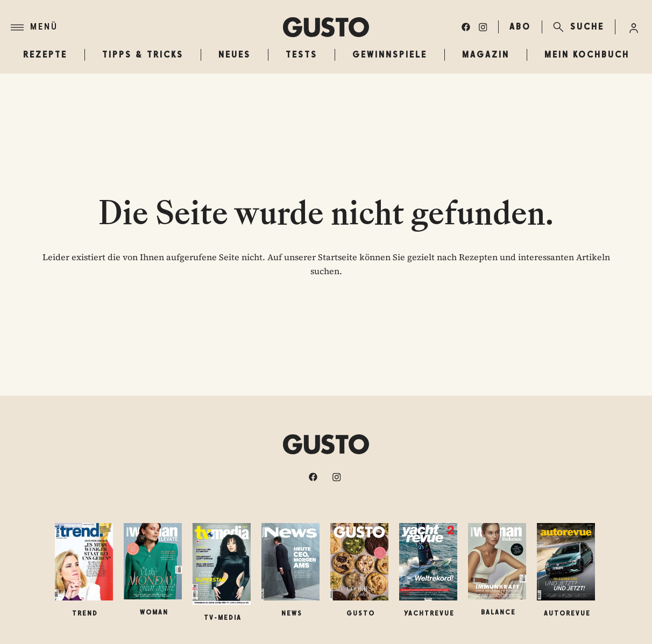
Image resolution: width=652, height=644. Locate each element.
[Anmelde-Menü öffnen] (634, 27)
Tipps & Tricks (143, 55)
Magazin (486, 55)
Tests (302, 55)
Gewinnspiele (390, 55)
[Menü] (147, 27)
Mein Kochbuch (587, 55)
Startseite (338, 257)
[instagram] (483, 27)
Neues (235, 55)
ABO (520, 27)
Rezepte (45, 55)
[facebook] (466, 27)
